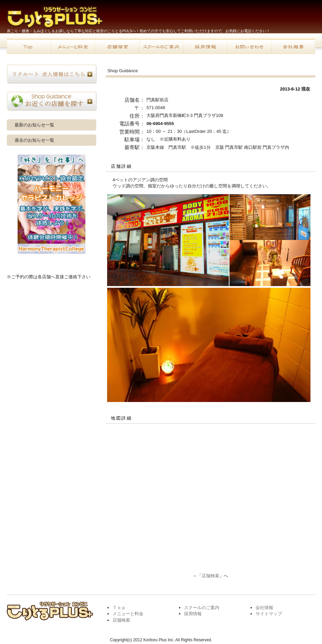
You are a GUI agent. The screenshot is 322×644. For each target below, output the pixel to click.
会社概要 (293, 46)
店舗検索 (117, 46)
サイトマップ (269, 614)
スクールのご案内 (161, 46)
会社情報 (264, 608)
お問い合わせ (249, 46)
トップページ (29, 46)
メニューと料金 (73, 46)
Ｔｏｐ (119, 608)
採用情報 (205, 46)
